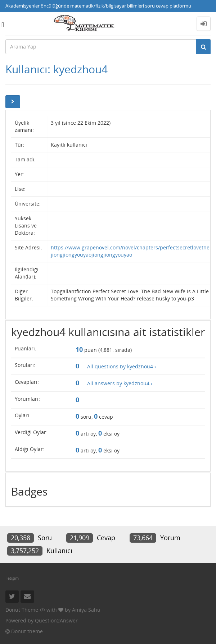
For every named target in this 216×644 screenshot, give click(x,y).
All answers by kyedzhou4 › (120, 383)
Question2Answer (56, 620)
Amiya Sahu (86, 610)
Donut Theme (22, 610)
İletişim (12, 578)
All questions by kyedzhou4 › (121, 366)
